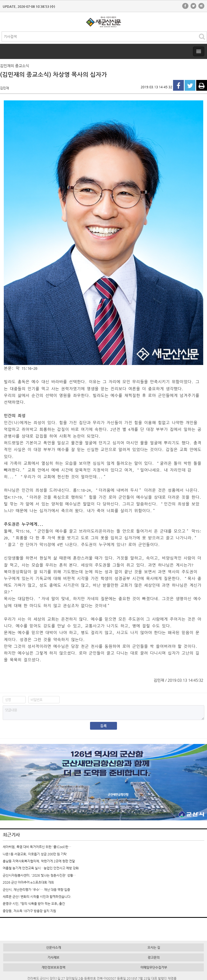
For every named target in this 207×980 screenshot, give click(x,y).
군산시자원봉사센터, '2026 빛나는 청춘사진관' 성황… (39, 875)
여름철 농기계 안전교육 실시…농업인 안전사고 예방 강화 (41, 868)
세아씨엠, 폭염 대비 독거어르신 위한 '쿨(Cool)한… (37, 847)
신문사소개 (54, 947)
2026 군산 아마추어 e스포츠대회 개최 (28, 882)
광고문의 (154, 957)
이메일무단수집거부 (154, 967)
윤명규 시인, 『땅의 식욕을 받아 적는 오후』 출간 (34, 904)
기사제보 (53, 957)
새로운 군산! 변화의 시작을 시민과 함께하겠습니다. (37, 897)
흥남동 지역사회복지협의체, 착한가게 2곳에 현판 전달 (39, 861)
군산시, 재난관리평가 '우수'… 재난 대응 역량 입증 (36, 890)
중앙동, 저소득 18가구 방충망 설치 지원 (29, 911)
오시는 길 (154, 947)
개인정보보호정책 (53, 967)
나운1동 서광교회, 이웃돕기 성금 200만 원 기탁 (35, 854)
